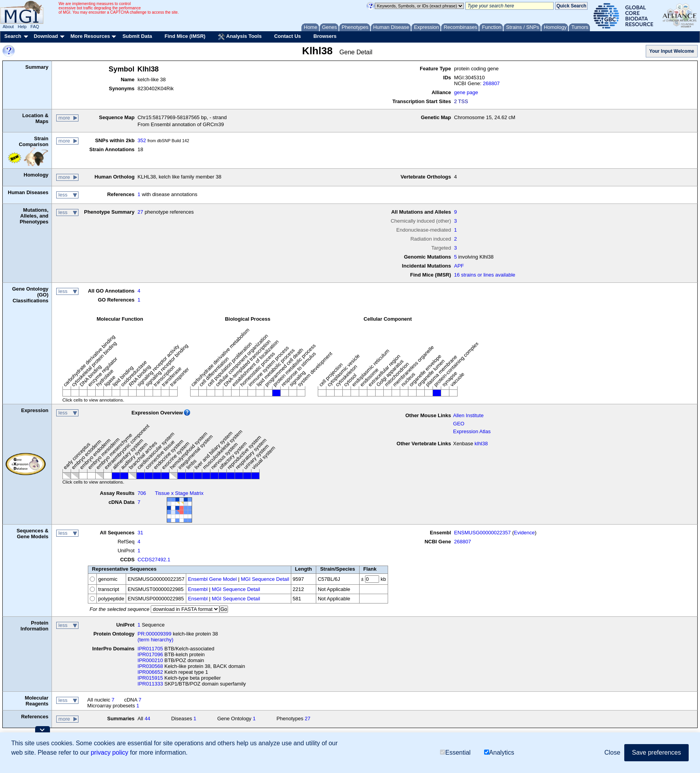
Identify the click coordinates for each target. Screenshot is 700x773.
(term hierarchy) (155, 640)
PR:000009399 (154, 634)
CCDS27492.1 (154, 560)
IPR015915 (150, 678)
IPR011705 (150, 649)
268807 (491, 83)
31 (140, 533)
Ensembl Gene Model (212, 579)
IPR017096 (150, 654)
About (8, 27)
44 (147, 719)
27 (140, 212)
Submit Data (137, 36)
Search (13, 36)
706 (142, 493)
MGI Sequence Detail (265, 579)
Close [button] (612, 752)
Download (46, 36)
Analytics (499, 752)
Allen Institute (468, 415)
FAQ (35, 27)
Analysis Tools (240, 37)
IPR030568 (150, 666)
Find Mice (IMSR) (185, 36)
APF (459, 266)
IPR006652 (150, 672)
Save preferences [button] (656, 752)
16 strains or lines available (485, 275)
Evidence (524, 533)
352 (142, 140)
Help (22, 27)
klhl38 (481, 444)
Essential (455, 752)
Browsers (325, 36)
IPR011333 (150, 684)
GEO (459, 424)
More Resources (90, 36)
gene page (466, 92)
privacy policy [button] (109, 752)
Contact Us (288, 36)
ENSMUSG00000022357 (482, 533)
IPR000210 (150, 660)
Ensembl (198, 589)
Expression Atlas (472, 431)
